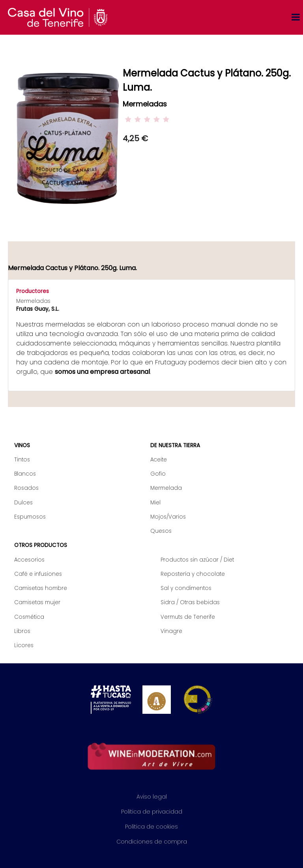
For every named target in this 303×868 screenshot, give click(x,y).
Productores (33, 291)
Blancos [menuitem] (25, 474)
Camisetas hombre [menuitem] (41, 588)
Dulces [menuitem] (23, 503)
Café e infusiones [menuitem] (38, 574)
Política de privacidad (152, 812)
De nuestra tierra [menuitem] (175, 445)
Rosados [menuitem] (26, 488)
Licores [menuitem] (24, 645)
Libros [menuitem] (22, 631)
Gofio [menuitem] (158, 474)
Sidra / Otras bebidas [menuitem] (190, 602)
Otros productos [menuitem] (41, 545)
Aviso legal (152, 797)
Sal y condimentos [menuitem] (186, 588)
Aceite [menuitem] (159, 460)
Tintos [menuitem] (22, 460)
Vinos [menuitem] (22, 445)
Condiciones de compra (152, 842)
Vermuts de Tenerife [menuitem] (188, 617)
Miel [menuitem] (155, 503)
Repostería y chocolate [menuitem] (193, 574)
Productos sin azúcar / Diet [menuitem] (197, 560)
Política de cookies (151, 827)
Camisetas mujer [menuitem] (37, 602)
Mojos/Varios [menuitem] (168, 517)
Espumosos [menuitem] (30, 517)
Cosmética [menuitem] (29, 617)
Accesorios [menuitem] (29, 560)
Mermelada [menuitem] (166, 488)
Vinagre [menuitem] (171, 631)
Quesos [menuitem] (161, 531)
